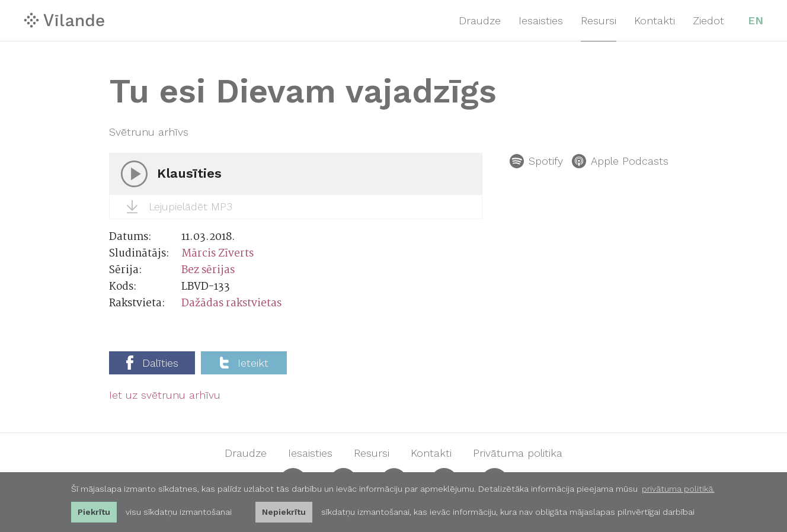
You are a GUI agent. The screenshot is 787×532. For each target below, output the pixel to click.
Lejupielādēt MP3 (180, 207)
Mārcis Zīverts (217, 254)
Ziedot (708, 20)
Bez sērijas (208, 270)
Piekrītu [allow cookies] (94, 512)
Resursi (599, 20)
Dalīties (152, 363)
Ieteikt (244, 363)
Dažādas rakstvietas (231, 304)
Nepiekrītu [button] (284, 512)
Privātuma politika (518, 453)
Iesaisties (541, 20)
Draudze (480, 20)
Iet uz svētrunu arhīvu (165, 395)
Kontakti (655, 20)
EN (756, 20)
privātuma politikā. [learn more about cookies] (678, 489)
